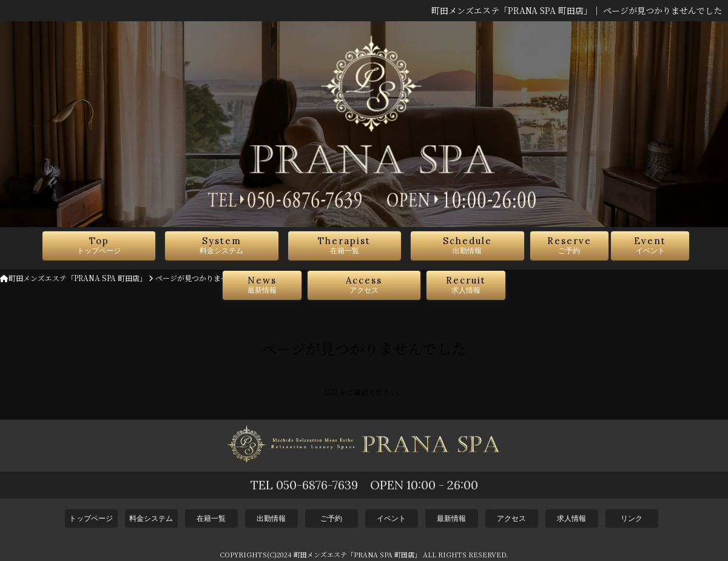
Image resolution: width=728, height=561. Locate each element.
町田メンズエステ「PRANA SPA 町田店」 (73, 278)
